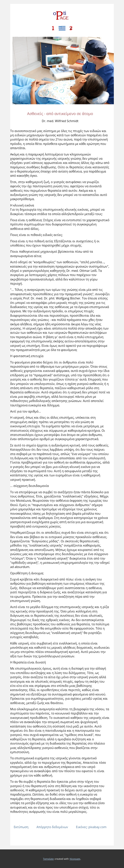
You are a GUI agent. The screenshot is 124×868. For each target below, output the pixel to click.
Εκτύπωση (21, 827)
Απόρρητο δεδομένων (52, 827)
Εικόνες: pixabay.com (91, 827)
